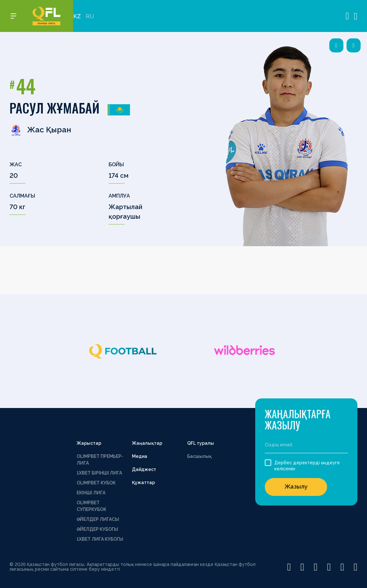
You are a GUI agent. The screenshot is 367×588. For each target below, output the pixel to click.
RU (90, 16)
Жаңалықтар (147, 443)
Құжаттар (143, 482)
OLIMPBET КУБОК (96, 483)
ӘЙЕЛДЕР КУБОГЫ (97, 529)
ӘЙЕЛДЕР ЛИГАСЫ (98, 519)
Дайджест (144, 469)
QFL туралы (201, 443)
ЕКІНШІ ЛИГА (91, 493)
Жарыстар (89, 443)
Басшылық (199, 456)
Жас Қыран (40, 130)
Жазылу (296, 486)
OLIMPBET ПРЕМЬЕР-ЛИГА (100, 460)
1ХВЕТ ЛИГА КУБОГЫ (100, 539)
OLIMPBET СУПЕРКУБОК (92, 506)
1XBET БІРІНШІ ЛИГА (99, 473)
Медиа (140, 456)
